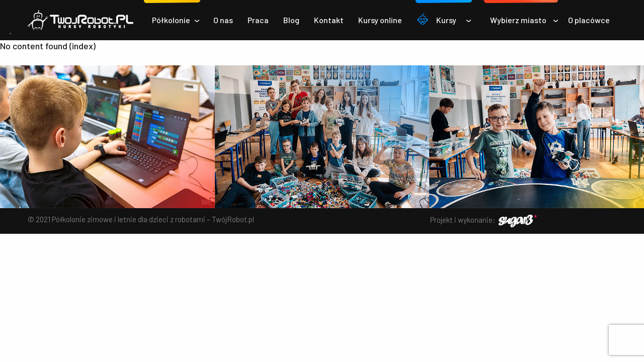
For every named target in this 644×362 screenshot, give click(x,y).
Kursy (446, 20)
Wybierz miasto (518, 20)
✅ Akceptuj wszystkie (322, 325)
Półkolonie (171, 20)
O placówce (589, 20)
